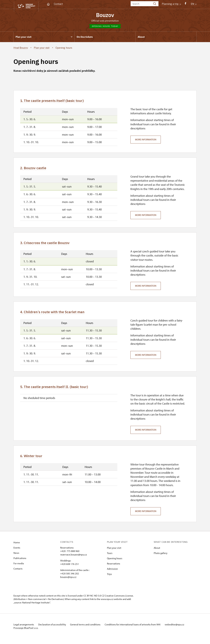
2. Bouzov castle (36, 170)
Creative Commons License (119, 601)
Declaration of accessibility (54, 630)
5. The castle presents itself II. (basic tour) (61, 391)
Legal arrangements (24, 630)
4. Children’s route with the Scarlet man (59, 315)
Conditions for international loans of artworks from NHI (137, 630)
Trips (109, 579)
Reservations (114, 569)
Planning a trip (171, 4)
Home (17, 548)
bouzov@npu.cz (68, 582)
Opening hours (115, 563)
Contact (58, 4)
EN (194, 4)
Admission (112, 574)
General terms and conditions (89, 630)
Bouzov (105, 15)
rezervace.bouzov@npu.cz (73, 560)
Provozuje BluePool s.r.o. (26, 633)
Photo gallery (161, 558)
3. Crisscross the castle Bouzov (50, 245)
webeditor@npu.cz (180, 630)
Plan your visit (114, 553)
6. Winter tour (34, 460)
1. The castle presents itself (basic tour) (58, 102)
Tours (110, 558)
